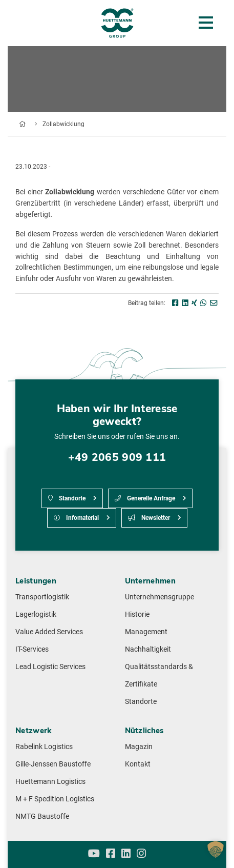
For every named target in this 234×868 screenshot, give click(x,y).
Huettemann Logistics (50, 782)
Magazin (139, 747)
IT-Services (32, 649)
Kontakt (138, 764)
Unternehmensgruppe (159, 597)
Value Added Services (49, 632)
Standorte (67, 498)
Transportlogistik (42, 597)
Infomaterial (76, 518)
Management (146, 632)
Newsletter (149, 518)
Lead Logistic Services (50, 667)
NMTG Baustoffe (42, 816)
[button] (216, 850)
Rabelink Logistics (44, 747)
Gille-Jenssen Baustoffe (53, 764)
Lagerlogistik (36, 614)
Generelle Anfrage (145, 498)
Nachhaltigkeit (148, 649)
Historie (137, 614)
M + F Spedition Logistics (55, 799)
